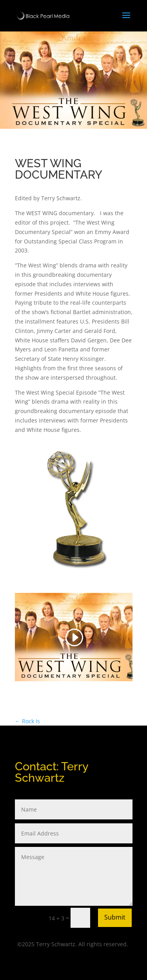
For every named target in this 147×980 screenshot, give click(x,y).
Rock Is (27, 721)
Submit (115, 917)
